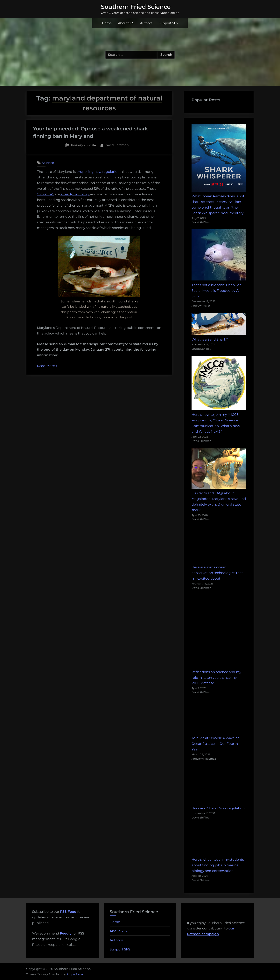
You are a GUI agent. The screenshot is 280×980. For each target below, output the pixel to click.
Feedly (66, 933)
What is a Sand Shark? (210, 339)
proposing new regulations (99, 172)
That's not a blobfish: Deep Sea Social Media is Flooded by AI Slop (217, 291)
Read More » (47, 366)
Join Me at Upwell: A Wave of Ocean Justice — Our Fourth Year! (215, 744)
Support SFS (168, 23)
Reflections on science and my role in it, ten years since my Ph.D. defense (216, 678)
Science (48, 163)
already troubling (75, 194)
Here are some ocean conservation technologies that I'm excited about (217, 573)
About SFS (126, 23)
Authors (146, 23)
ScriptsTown (75, 974)
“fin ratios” (45, 194)
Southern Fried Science (136, 7)
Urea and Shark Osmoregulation (218, 808)
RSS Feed (68, 912)
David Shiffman (117, 145)
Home (107, 23)
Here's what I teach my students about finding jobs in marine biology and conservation (218, 865)
